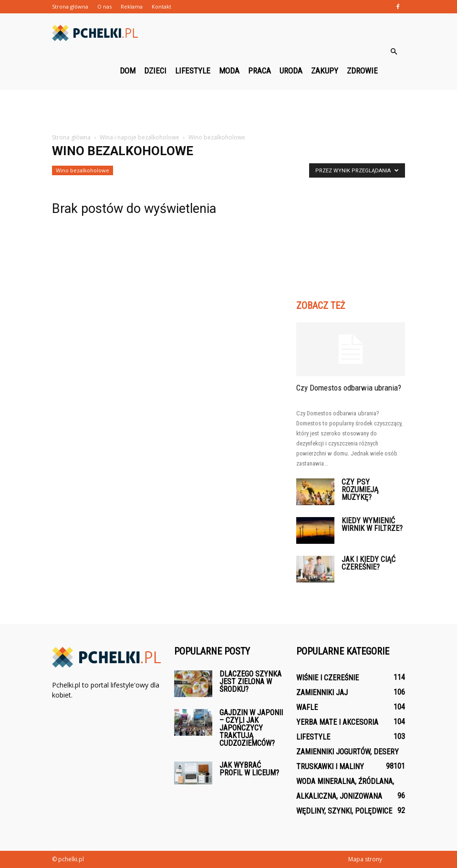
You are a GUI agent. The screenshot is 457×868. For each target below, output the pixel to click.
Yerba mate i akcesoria (337, 722)
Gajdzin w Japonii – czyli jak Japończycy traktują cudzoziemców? (251, 728)
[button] (394, 52)
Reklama (132, 6)
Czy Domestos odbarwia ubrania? (349, 388)
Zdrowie (362, 71)
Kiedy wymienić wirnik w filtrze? (372, 524)
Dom (128, 71)
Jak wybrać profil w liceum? (249, 769)
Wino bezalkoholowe (83, 170)
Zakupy (325, 71)
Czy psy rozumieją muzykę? (360, 490)
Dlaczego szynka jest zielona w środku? (250, 682)
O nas (104, 6)
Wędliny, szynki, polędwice (344, 811)
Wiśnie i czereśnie (327, 678)
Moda (229, 71)
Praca (260, 71)
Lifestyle (193, 71)
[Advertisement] (228, 111)
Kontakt (161, 6)
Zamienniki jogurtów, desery (348, 752)
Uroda (291, 71)
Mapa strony (365, 859)
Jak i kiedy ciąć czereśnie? (369, 563)
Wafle (307, 707)
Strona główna (70, 6)
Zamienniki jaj (322, 693)
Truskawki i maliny (330, 767)
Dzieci (155, 71)
